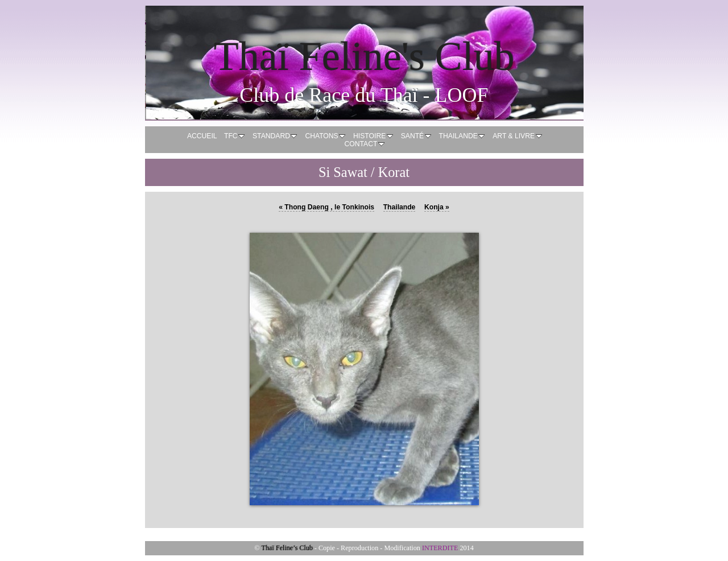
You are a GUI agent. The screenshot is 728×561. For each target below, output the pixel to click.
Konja (437, 207)
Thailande (400, 207)
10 (415, 515)
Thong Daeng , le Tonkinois (326, 207)
